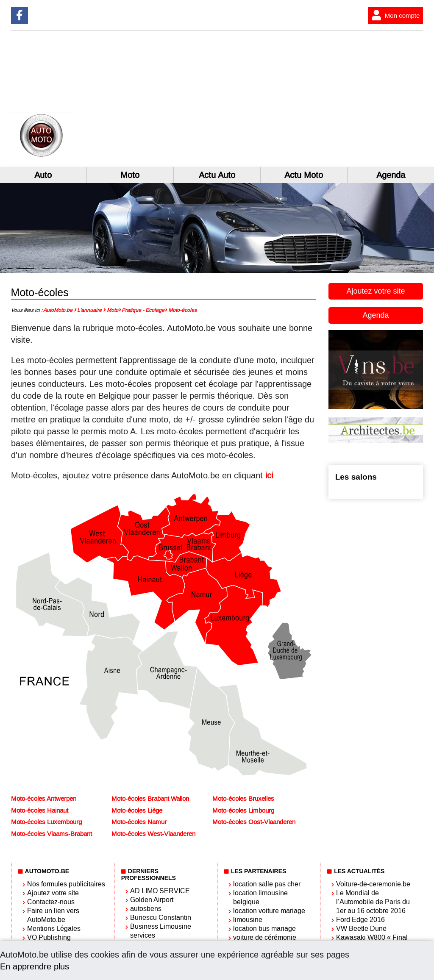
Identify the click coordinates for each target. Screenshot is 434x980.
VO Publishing (49, 937)
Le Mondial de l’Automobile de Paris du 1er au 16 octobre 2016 (373, 902)
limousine (248, 920)
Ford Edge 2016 (360, 920)
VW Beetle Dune (361, 929)
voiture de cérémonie (265, 937)
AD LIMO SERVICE (160, 891)
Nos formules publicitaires (66, 884)
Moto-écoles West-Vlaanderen (153, 834)
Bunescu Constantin (161, 918)
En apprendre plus (35, 966)
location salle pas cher (267, 884)
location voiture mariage (269, 911)
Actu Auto (217, 175)
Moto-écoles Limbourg (243, 811)
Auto (43, 175)
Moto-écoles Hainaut (40, 811)
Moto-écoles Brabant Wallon (150, 799)
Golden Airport (152, 900)
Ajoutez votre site (376, 291)
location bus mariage (264, 929)
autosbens (146, 909)
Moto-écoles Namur (139, 822)
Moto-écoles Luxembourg (46, 822)
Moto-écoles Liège (137, 811)
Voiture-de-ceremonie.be (373, 884)
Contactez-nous (51, 902)
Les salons (356, 477)
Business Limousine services (161, 931)
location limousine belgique (260, 897)
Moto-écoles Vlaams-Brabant (51, 834)
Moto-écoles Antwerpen (44, 799)
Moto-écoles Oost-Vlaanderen (254, 822)
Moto (130, 175)
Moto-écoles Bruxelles (243, 799)
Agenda (391, 175)
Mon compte (394, 15)
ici (269, 475)
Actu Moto (304, 175)
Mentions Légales (54, 929)
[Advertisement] (341, 99)
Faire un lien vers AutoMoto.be (53, 915)
